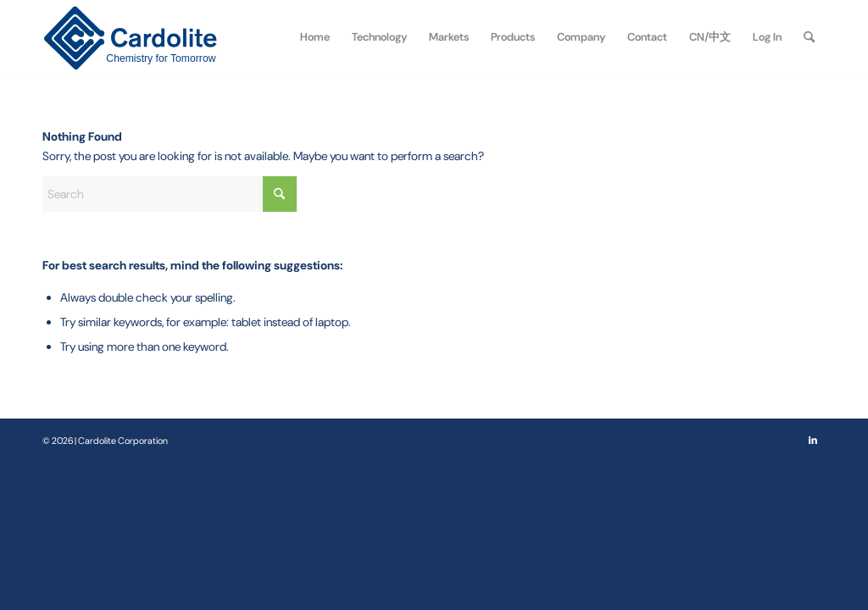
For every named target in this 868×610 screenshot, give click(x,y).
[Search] (809, 37)
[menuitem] (315, 37)
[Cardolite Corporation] (130, 37)
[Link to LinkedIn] (813, 440)
